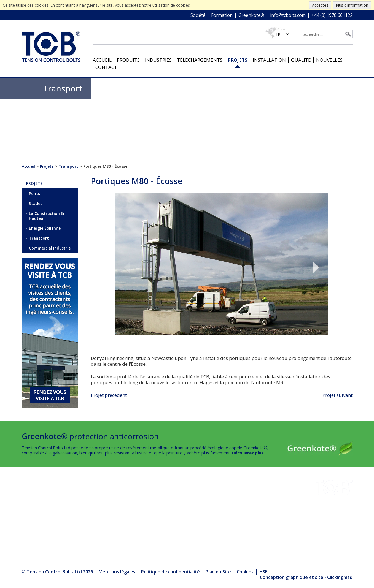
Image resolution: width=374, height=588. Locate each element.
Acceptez (320, 5)
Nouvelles (329, 60)
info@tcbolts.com (288, 15)
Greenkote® (251, 15)
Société (198, 15)
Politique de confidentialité (170, 572)
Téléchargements (200, 60)
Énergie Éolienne (45, 228)
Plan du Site (218, 572)
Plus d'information (352, 5)
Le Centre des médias (108, 534)
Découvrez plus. (248, 453)
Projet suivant (337, 395)
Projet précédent (109, 395)
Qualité (301, 60)
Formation (222, 15)
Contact (106, 67)
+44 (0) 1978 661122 (332, 15)
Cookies (245, 572)
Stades (36, 203)
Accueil (102, 60)
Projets (238, 60)
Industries (158, 60)
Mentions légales (117, 572)
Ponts (34, 193)
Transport (39, 238)
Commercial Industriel (50, 248)
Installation (269, 60)
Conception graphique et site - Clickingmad (306, 578)
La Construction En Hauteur (47, 216)
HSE (87, 511)
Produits (128, 60)
